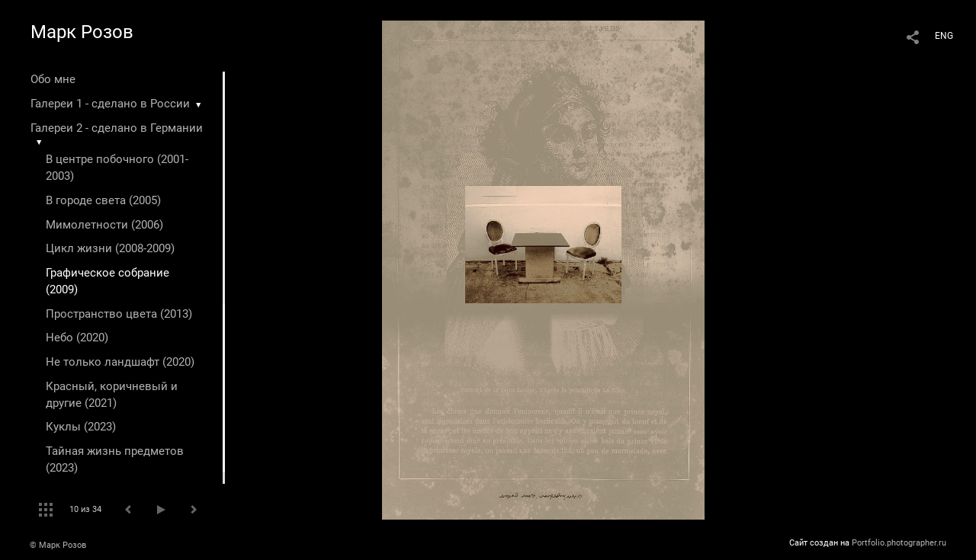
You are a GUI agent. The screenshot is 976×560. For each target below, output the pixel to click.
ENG (944, 36)
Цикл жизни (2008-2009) (110, 248)
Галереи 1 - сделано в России (110, 104)
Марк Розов (82, 32)
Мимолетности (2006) (104, 225)
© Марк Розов (58, 545)
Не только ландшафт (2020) (120, 362)
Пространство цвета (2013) (119, 314)
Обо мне (53, 79)
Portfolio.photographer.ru (899, 543)
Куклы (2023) (81, 427)
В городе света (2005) (103, 200)
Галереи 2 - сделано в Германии (117, 128)
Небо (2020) (77, 338)
